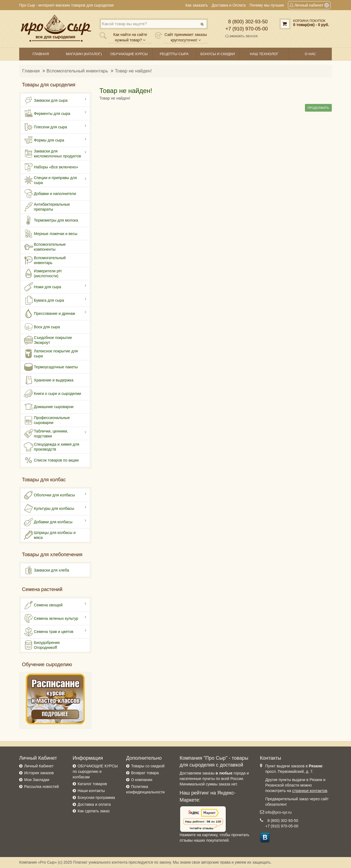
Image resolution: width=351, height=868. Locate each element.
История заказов (39, 773)
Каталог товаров (92, 784)
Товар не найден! (133, 71)
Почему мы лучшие (267, 5)
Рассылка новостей (41, 787)
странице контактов (310, 791)
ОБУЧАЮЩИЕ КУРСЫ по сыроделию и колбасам (95, 771)
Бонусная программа (96, 798)
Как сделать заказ (94, 811)
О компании (142, 780)
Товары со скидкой (148, 766)
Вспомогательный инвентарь (77, 71)
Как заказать (197, 5)
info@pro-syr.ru (279, 812)
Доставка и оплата (94, 804)
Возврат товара (145, 773)
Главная (31, 71)
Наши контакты (91, 791)
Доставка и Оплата (229, 5)
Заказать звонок (242, 36)
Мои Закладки (37, 780)
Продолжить (318, 108)
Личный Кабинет (39, 766)
